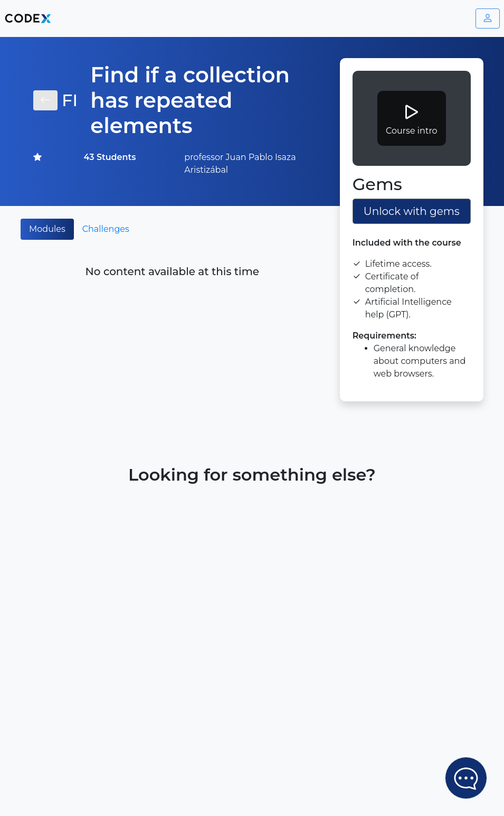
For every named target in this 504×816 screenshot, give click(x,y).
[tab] (146, 223)
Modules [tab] (47, 229)
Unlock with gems (412, 211)
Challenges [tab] (106, 229)
